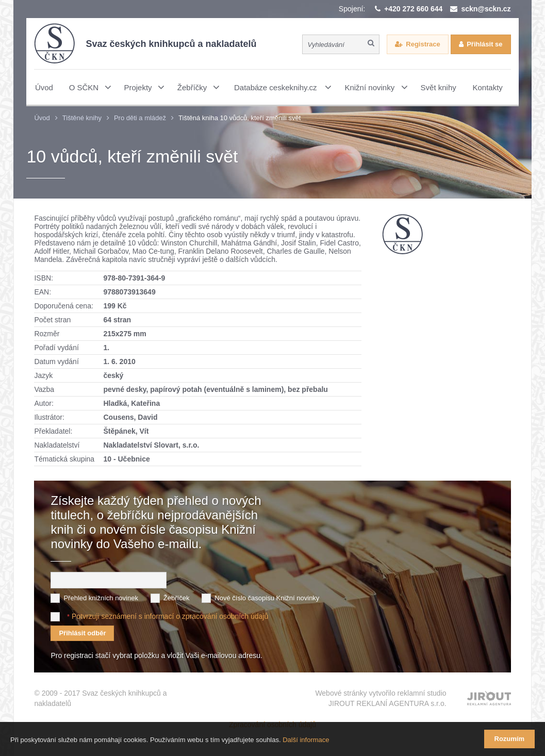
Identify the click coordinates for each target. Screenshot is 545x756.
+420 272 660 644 (413, 9)
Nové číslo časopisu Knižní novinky (267, 598)
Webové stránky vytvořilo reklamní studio (381, 699)
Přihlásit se (484, 44)
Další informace (306, 740)
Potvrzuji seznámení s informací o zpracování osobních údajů (170, 616)
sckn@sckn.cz (486, 9)
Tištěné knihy (82, 118)
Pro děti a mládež (140, 118)
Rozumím (510, 739)
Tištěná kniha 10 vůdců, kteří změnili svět (240, 118)
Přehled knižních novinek (101, 598)
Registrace (423, 44)
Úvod (42, 118)
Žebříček (177, 598)
